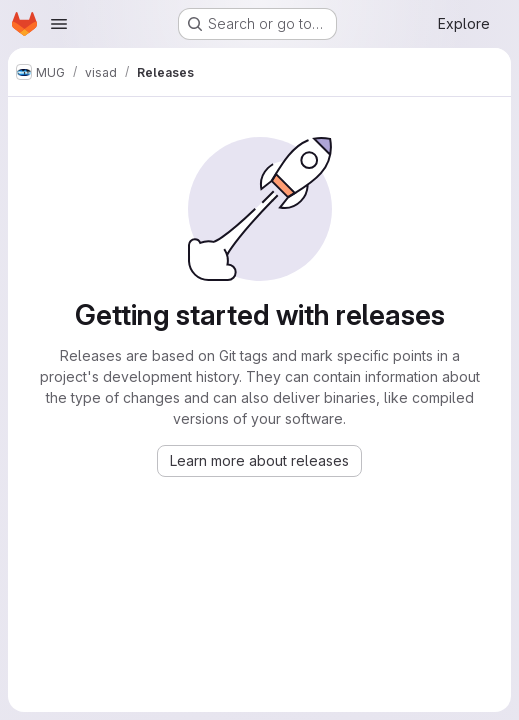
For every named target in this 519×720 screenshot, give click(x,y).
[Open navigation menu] (59, 24)
